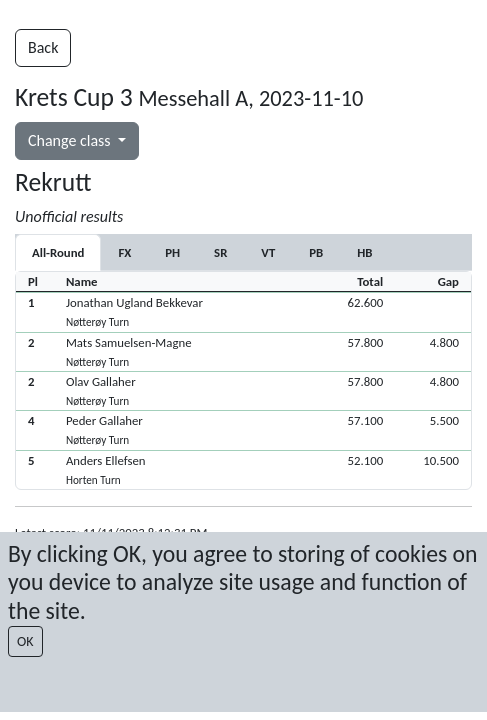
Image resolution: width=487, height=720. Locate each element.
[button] (243, 311)
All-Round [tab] (58, 252)
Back (43, 47)
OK (25, 641)
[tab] (124, 252)
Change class (71, 140)
